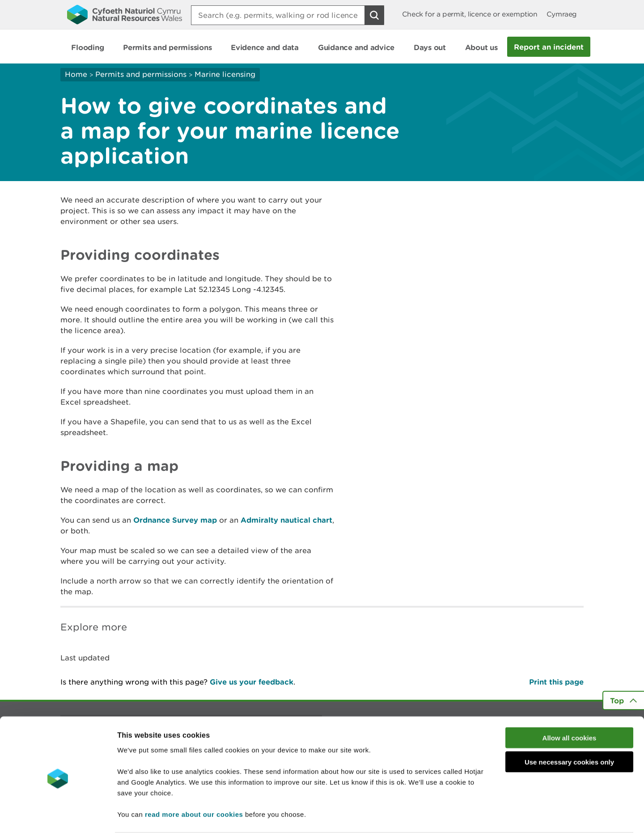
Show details (474, 815)
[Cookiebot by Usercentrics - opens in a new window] (58, 816)
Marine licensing (225, 74)
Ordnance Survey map (175, 520)
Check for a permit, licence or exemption (470, 14)
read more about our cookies (194, 779)
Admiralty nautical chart (286, 520)
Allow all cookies (570, 703)
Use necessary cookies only (569, 727)
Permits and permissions (141, 74)
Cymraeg (562, 14)
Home (76, 74)
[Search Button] (374, 15)
